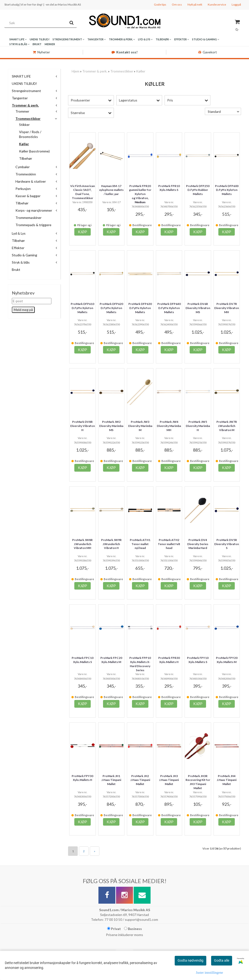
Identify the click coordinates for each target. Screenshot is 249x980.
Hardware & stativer (31, 181)
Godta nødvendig (190, 960)
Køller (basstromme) (34, 151)
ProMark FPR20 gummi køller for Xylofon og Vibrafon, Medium (140, 194)
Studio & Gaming (24, 255)
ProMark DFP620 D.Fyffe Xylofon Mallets (111, 308)
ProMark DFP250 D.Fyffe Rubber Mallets (198, 190)
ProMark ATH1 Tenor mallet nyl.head (140, 544)
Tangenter (20, 98)
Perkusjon (23, 189)
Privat (114, 929)
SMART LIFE (21, 76)
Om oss (177, 4)
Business (133, 929)
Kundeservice (217, 4)
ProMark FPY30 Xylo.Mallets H (82, 778)
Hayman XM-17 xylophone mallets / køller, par (111, 190)
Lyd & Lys (19, 233)
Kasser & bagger (28, 196)
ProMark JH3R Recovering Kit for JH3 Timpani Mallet (198, 782)
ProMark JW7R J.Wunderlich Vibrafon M (227, 426)
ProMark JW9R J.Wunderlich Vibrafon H (111, 544)
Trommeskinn (26, 174)
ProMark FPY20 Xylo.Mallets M (227, 660)
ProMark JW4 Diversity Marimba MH (169, 426)
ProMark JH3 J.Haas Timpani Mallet (169, 780)
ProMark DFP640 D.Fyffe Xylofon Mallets (169, 308)
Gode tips (160, 4)
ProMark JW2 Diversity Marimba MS (111, 426)
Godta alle (222, 960)
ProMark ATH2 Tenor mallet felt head (169, 544)
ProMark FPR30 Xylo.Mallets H (169, 660)
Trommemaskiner (28, 218)
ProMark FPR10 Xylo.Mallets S (169, 188)
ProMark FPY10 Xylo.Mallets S (198, 660)
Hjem (76, 71)
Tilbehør (26, 158)
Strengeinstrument (26, 91)
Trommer (22, 111)
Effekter (18, 248)
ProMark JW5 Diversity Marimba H (198, 426)
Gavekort (208, 52)
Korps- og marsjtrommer (34, 210)
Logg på (236, 4)
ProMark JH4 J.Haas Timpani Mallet (227, 780)
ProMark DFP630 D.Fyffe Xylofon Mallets (140, 308)
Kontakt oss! (124, 52)
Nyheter (41, 52)
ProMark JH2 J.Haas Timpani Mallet (140, 780)
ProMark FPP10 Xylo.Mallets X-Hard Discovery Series (140, 664)
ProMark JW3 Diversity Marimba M (140, 426)
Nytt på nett (195, 4)
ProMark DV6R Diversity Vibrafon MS (198, 308)
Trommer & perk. (25, 105)
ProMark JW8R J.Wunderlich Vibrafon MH (82, 544)
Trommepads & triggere (33, 225)
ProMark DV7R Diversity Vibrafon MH (227, 308)
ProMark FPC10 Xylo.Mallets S (83, 660)
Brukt (16, 270)
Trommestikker (28, 119)
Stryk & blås (21, 262)
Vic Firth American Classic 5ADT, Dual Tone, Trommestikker (83, 192)
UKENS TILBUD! (24, 83)
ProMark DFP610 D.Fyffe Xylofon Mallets (82, 308)
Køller (24, 144)
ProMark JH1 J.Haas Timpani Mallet (111, 780)
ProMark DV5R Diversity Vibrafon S (227, 544)
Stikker (24, 125)
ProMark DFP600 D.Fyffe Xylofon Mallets (227, 190)
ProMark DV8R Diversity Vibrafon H (83, 426)
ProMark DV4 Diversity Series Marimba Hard (198, 544)
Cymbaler (23, 167)
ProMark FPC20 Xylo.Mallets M (111, 660)
